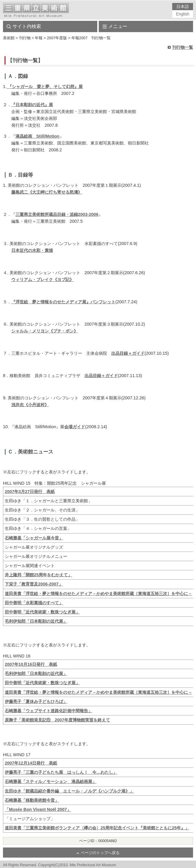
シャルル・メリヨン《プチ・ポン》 (45, 331)
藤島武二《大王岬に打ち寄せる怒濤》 (47, 192)
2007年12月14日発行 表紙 (31, 763)
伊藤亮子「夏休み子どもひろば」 (36, 701)
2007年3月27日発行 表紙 (30, 492)
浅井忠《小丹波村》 (30, 405)
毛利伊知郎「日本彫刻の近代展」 (36, 621)
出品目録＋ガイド (128, 353)
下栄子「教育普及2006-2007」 (34, 584)
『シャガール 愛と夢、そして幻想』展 (45, 87)
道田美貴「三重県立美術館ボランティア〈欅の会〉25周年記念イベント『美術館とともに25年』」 (97, 828)
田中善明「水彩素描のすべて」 (34, 603)
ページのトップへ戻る (100, 853)
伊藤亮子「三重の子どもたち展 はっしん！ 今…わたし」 (61, 772)
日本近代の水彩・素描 (32, 250)
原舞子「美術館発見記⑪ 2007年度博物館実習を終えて (57, 720)
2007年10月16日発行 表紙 (31, 664)
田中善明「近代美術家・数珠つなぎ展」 (42, 612)
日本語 (182, 7)
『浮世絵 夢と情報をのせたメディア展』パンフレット (63, 302)
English (183, 14)
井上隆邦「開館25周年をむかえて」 (38, 575)
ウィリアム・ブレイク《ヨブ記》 (43, 280)
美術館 (9, 38)
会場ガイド (75, 427)
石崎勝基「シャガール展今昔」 (34, 538)
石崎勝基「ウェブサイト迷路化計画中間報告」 (48, 711)
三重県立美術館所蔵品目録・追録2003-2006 (57, 214)
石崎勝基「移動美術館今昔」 (32, 800)
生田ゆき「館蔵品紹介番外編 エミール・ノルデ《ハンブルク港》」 (69, 791)
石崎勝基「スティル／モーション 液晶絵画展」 (51, 781)
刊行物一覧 (183, 47)
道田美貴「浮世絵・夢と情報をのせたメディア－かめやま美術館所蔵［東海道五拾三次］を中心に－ (98, 594)
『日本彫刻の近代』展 (32, 105)
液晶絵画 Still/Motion (37, 136)
